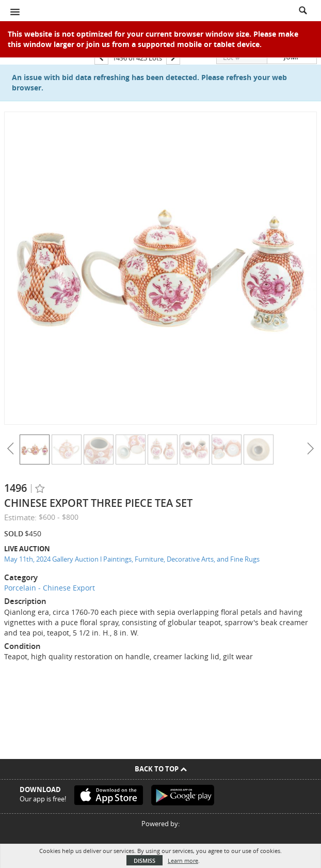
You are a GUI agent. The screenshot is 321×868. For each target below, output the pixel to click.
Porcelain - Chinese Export (50, 588)
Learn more (183, 861)
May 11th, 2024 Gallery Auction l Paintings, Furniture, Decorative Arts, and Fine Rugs (132, 559)
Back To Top (161, 769)
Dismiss (145, 861)
